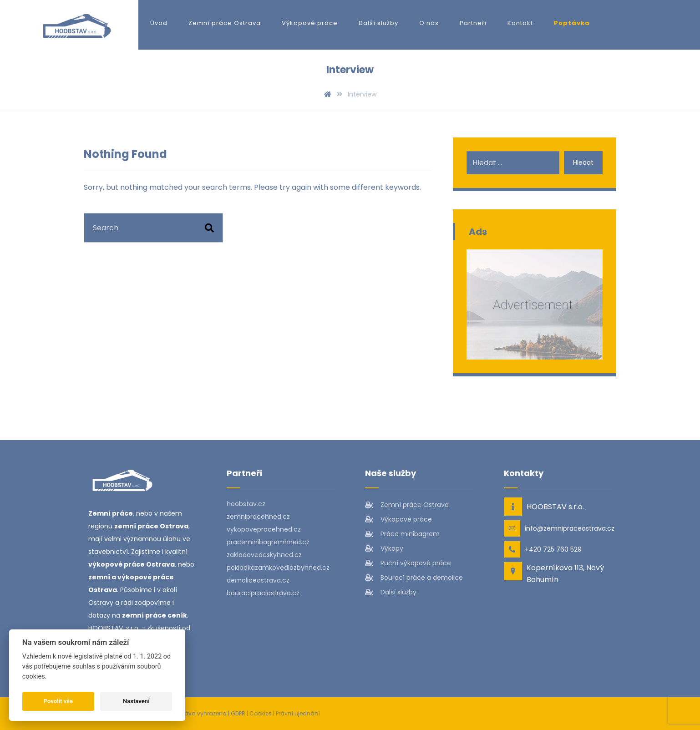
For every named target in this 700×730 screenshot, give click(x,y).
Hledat (583, 162)
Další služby (391, 592)
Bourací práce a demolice (414, 578)
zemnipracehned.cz (258, 517)
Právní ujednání (298, 713)
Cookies (261, 713)
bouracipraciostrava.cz (263, 593)
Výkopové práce (398, 519)
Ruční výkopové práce (408, 563)
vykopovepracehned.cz (264, 529)
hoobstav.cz (246, 504)
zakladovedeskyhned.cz (264, 555)
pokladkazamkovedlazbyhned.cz (278, 568)
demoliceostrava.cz (258, 580)
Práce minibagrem (402, 534)
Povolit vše (58, 701)
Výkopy (384, 548)
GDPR (238, 713)
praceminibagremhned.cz (268, 542)
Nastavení (136, 701)
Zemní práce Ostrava (407, 505)
